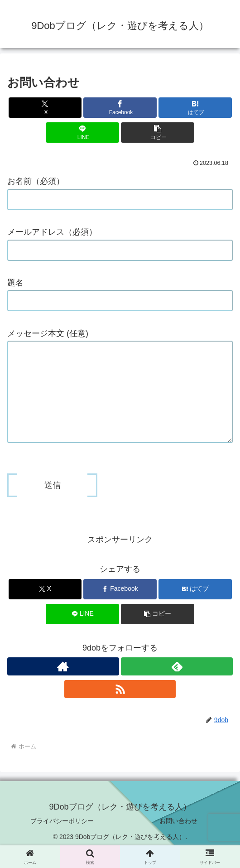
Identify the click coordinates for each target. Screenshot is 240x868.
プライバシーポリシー (62, 839)
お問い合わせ (178, 839)
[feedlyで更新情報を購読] (177, 685)
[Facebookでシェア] (120, 108)
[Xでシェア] (45, 108)
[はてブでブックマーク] (195, 108)
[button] (158, 133)
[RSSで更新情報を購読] (120, 707)
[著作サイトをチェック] (63, 685)
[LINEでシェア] (82, 133)
